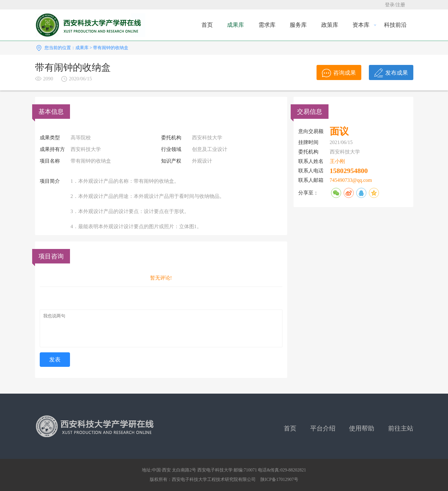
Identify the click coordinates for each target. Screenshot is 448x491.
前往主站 (401, 428)
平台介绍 (323, 428)
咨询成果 (339, 73)
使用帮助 (362, 428)
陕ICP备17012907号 (279, 479)
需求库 (267, 25)
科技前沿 (395, 25)
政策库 (330, 25)
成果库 (236, 25)
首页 (207, 25)
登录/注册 (395, 5)
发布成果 (391, 73)
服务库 (298, 25)
